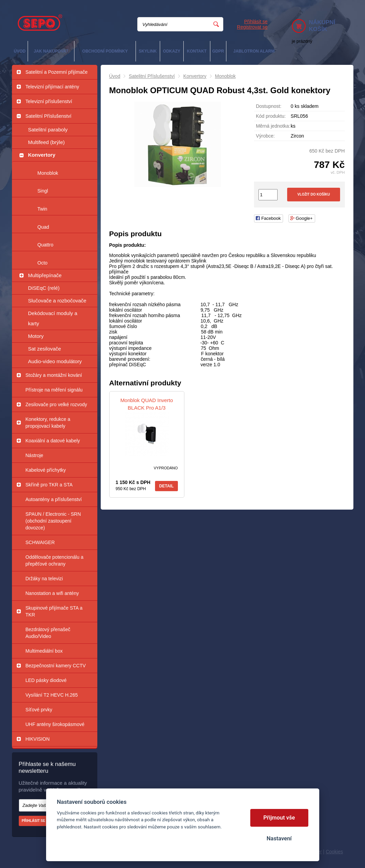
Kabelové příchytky (46, 470)
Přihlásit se (256, 22)
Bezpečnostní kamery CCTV (56, 666)
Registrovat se (252, 27)
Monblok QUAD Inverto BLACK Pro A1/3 (146, 404)
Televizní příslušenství (49, 101)
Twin (43, 209)
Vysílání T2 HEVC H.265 (52, 695)
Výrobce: (265, 136)
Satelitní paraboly (48, 130)
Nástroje (34, 455)
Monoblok (48, 173)
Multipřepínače (45, 275)
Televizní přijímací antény (52, 87)
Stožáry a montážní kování (54, 375)
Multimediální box (44, 651)
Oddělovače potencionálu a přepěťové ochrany (55, 560)
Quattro (46, 245)
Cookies (334, 852)
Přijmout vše (279, 818)
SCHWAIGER (40, 542)
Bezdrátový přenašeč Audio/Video (48, 633)
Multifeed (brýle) (46, 142)
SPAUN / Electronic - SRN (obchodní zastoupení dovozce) (53, 521)
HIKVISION (38, 739)
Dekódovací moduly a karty (53, 318)
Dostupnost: (269, 106)
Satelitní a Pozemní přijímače (57, 72)
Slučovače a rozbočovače (57, 301)
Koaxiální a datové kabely (53, 441)
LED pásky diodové (46, 680)
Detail (166, 486)
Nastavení (279, 838)
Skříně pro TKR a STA (49, 485)
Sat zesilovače (45, 349)
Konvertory (42, 155)
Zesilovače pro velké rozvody (57, 404)
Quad (43, 227)
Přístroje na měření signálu (54, 390)
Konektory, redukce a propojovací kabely (48, 423)
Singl (43, 191)
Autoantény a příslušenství (54, 499)
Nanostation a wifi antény (52, 593)
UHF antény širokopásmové (55, 724)
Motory (36, 336)
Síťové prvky (39, 710)
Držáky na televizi (44, 579)
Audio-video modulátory (55, 361)
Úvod (115, 76)
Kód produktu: (271, 116)
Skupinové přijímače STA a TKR (54, 611)
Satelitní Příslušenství (49, 116)
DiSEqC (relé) (44, 288)
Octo (43, 263)
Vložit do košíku (314, 194)
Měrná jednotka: (273, 126)
